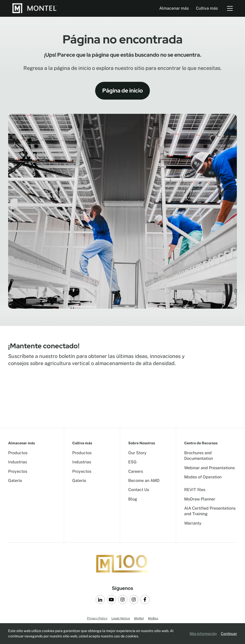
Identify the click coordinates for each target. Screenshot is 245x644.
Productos (18, 453)
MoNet (139, 618)
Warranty (193, 523)
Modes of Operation (203, 477)
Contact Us (139, 490)
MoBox (153, 618)
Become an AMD (144, 481)
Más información (203, 634)
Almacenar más (174, 8)
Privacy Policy (97, 618)
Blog (133, 499)
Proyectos (18, 471)
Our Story (137, 453)
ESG (132, 462)
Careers (136, 471)
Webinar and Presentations (210, 468)
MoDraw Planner (200, 499)
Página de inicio (123, 91)
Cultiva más (207, 8)
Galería (15, 481)
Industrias (18, 462)
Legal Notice (121, 618)
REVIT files (195, 490)
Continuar (229, 634)
